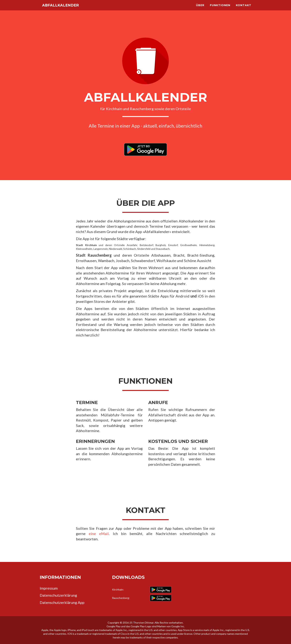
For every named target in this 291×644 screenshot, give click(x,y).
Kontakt (244, 9)
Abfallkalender (65, 9)
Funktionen (220, 9)
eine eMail (99, 534)
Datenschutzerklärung (58, 595)
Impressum (49, 588)
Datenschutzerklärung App (62, 602)
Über (200, 9)
